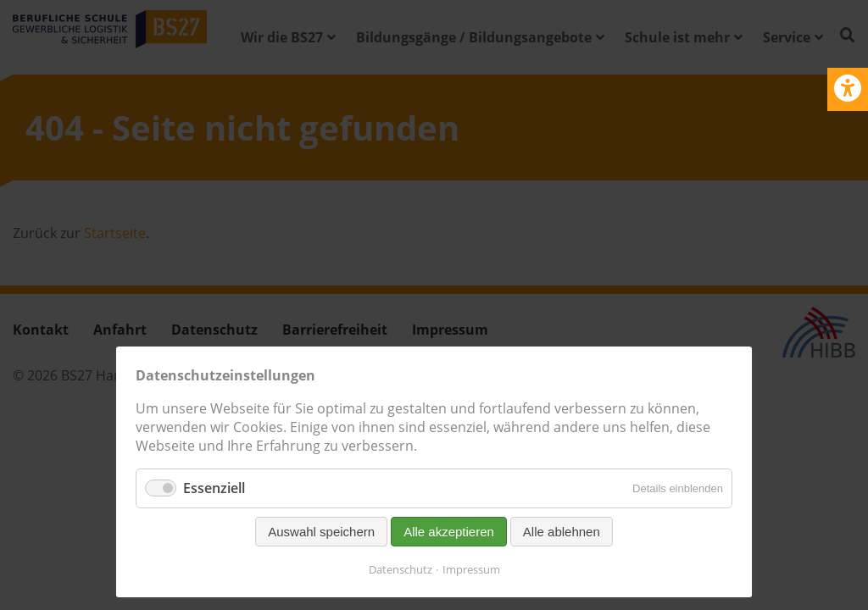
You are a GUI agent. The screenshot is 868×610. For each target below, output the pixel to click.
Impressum (471, 569)
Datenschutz (401, 569)
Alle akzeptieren (449, 532)
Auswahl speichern (321, 532)
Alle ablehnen (562, 532)
